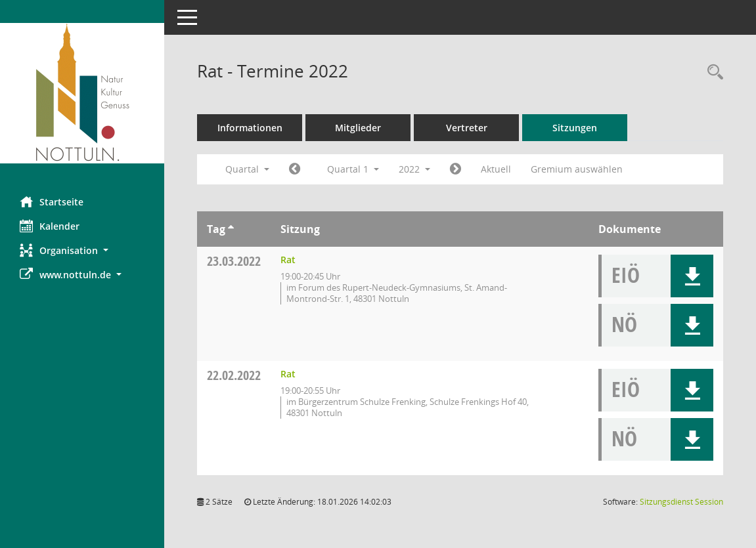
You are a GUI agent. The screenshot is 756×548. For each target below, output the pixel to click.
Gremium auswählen (577, 169)
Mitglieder (358, 128)
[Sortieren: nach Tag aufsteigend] (231, 229)
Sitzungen (575, 128)
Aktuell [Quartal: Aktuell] (496, 169)
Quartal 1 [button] (353, 169)
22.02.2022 (234, 375)
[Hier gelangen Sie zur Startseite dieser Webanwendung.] (82, 93)
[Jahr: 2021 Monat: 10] (295, 169)
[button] (82, 250)
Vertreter (467, 128)
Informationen (250, 128)
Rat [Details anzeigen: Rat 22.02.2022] (288, 374)
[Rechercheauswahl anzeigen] (712, 73)
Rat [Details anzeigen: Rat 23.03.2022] (288, 260)
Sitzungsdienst (681, 502)
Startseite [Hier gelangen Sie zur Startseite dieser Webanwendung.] (52, 201)
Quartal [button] (247, 169)
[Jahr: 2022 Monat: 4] (456, 169)
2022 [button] (414, 169)
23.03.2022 (234, 261)
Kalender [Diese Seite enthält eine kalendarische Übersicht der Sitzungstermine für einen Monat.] (50, 226)
